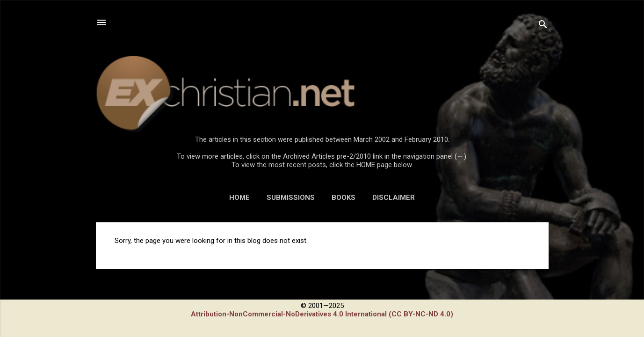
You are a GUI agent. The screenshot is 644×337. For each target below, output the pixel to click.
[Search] (543, 26)
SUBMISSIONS (291, 198)
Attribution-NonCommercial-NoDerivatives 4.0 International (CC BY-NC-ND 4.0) (322, 314)
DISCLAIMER (394, 198)
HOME (239, 198)
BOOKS (344, 198)
